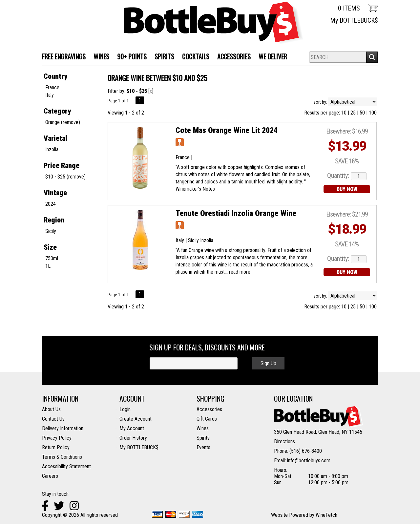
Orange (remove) (63, 122)
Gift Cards (207, 419)
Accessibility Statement (66, 466)
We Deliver (271, 57)
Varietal (55, 138)
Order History (133, 438)
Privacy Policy (57, 438)
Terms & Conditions (62, 457)
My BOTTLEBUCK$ (354, 20)
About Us (51, 409)
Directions (284, 441)
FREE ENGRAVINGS (64, 56)
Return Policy (56, 447)
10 (344, 113)
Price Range (62, 166)
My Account (132, 428)
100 (373, 113)
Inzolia (52, 149)
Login (125, 409)
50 (362, 113)
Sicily (51, 231)
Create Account (136, 419)
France (52, 87)
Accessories (232, 57)
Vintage (55, 193)
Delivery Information (63, 428)
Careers (50, 476)
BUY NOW (347, 189)
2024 (51, 204)
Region (54, 220)
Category (57, 111)
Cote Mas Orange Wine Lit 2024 (227, 130)
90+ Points (132, 56)
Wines (203, 428)
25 (353, 113)
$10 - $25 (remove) (65, 177)
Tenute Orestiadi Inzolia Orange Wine (236, 213)
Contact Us (53, 419)
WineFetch (326, 515)
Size (50, 247)
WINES (99, 57)
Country (55, 76)
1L (48, 266)
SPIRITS (162, 57)
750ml (52, 258)
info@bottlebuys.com (309, 461)
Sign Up (268, 363)
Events (203, 447)
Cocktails (194, 57)
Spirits (203, 438)
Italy (50, 95)
